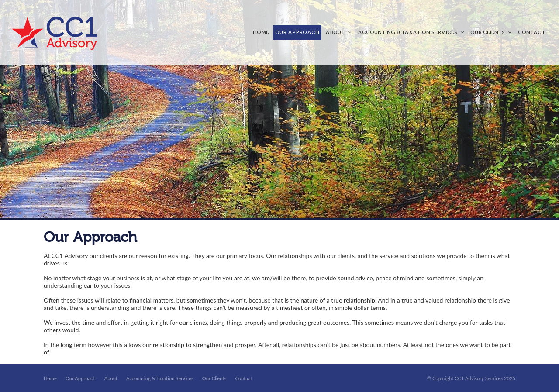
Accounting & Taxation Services (160, 378)
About (111, 378)
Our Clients (214, 378)
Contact (243, 378)
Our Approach (81, 378)
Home (50, 378)
